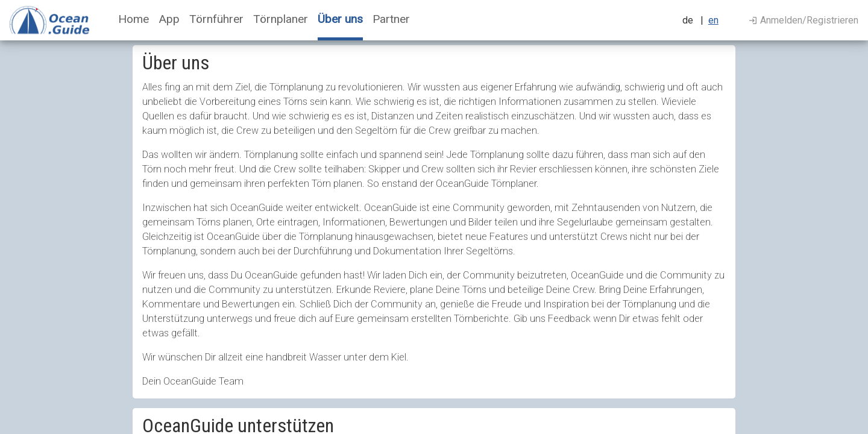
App (169, 19)
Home (134, 19)
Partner (391, 19)
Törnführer (216, 19)
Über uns (340, 19)
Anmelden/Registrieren (804, 20)
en (713, 20)
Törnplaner (281, 19)
